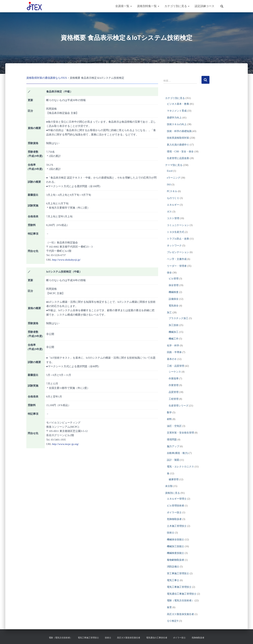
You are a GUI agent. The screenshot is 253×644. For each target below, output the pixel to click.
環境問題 (172, 440)
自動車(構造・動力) (178, 453)
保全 (169, 273)
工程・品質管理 (176, 366)
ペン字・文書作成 (177, 259)
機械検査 (174, 292)
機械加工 (174, 332)
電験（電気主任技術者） (180, 601)
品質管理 (174, 392)
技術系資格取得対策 (178, 138)
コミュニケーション (178, 225)
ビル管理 (174, 279)
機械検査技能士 (176, 553)
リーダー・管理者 (177, 266)
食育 (169, 607)
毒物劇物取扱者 (176, 560)
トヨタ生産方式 (176, 232)
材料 (169, 419)
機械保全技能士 (176, 540)
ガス (169, 212)
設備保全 (174, 299)
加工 (169, 313)
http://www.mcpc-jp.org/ (65, 444)
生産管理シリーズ (179, 406)
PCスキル (172, 191)
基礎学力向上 (174, 118)
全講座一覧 (124, 6)
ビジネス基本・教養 (178, 104)
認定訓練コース (205, 6)
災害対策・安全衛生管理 (180, 433)
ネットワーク (174, 246)
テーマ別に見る (174, 165)
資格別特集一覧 (148, 6)
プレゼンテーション (178, 252)
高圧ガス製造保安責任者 (180, 614)
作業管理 (174, 385)
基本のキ (172, 359)
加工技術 (174, 325)
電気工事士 (173, 580)
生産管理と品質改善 (178, 158)
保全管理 (174, 285)
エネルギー (173, 205)
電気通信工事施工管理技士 (182, 594)
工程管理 (174, 399)
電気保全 (174, 306)
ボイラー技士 (174, 512)
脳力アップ (173, 446)
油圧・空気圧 (174, 426)
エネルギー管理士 (177, 499)
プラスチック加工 (179, 318)
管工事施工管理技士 (178, 573)
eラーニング (174, 178)
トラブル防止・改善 (178, 239)
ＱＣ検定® (173, 621)
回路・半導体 (174, 352)
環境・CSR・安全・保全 (180, 152)
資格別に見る (173, 493)
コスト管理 (173, 218)
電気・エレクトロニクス (180, 467)
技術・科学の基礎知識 (179, 131)
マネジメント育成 (177, 111)
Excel (170, 171)
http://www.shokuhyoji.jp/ (66, 259)
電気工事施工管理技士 (179, 587)
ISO (169, 185)
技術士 (171, 533)
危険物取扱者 (174, 519)
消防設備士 (173, 567)
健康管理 (174, 479)
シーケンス (175, 372)
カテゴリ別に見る (177, 6)
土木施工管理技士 (177, 526)
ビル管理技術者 (176, 506)
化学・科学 (173, 346)
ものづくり (173, 198)
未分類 (169, 486)
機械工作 (174, 339)
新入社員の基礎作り (178, 145)
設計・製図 (173, 460)
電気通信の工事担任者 (157, 638)
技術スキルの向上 (177, 124)
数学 (169, 412)
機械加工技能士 (176, 546)
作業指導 (174, 379)
